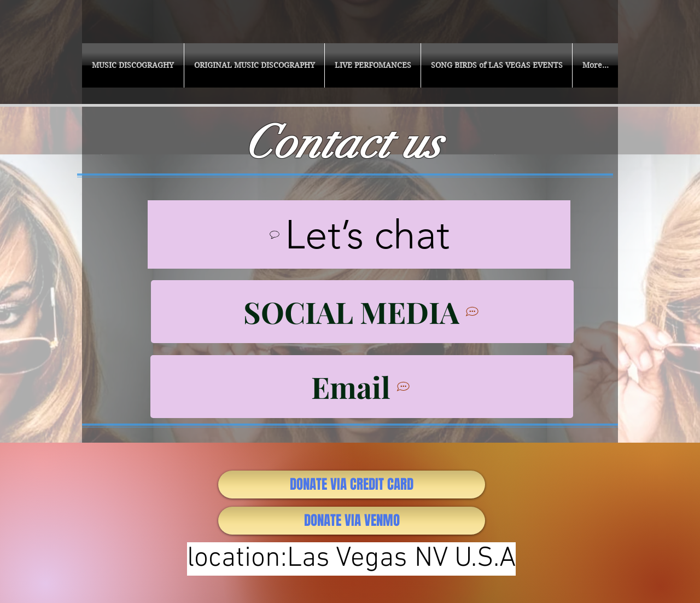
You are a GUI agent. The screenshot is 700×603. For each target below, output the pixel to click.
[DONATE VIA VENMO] (352, 521)
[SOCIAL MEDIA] (362, 312)
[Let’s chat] (359, 234)
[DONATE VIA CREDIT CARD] (352, 485)
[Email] (362, 387)
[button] (133, 65)
